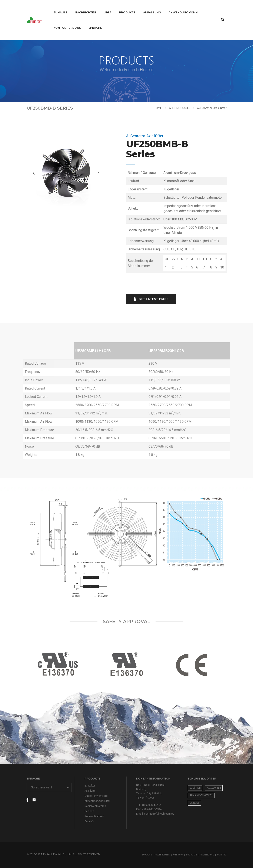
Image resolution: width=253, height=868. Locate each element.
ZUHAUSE (147, 855)
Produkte (127, 8)
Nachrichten (85, 8)
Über (107, 8)
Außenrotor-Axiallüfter (97, 801)
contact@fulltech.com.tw (159, 814)
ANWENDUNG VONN (183, 8)
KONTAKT (222, 855)
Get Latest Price (157, 299)
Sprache (95, 23)
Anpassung (152, 8)
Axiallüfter (90, 791)
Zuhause (60, 8)
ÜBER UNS (178, 855)
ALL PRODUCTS (179, 108)
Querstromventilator (96, 796)
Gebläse (89, 811)
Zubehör (89, 821)
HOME (158, 108)
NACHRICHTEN (162, 855)
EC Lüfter (90, 786)
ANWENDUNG (207, 855)
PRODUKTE (192, 855)
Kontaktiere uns (67, 23)
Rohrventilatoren (94, 816)
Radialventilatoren (95, 806)
